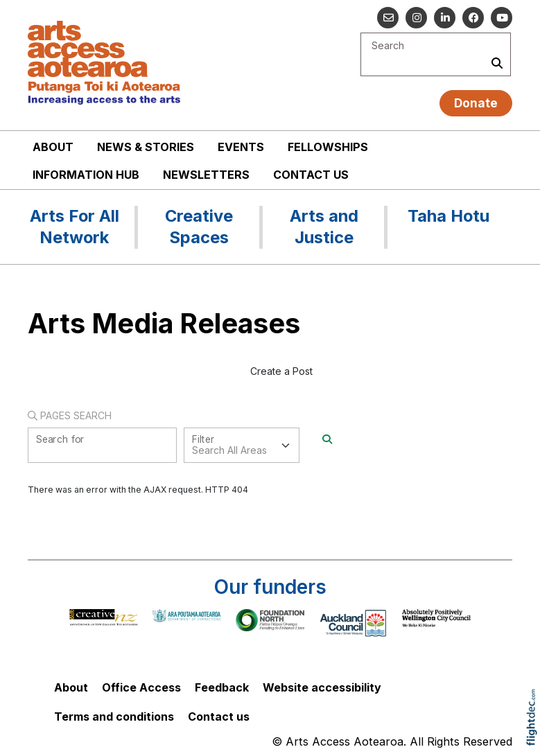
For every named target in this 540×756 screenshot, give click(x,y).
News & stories (146, 147)
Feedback (222, 687)
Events (241, 147)
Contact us (311, 175)
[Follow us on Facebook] (473, 18)
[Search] (327, 439)
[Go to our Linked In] (445, 18)
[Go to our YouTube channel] (502, 18)
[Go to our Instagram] (416, 18)
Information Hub (86, 175)
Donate (476, 103)
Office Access (141, 687)
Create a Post (281, 371)
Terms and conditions (114, 717)
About (53, 147)
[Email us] (388, 18)
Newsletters (206, 175)
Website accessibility (322, 687)
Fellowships (328, 147)
